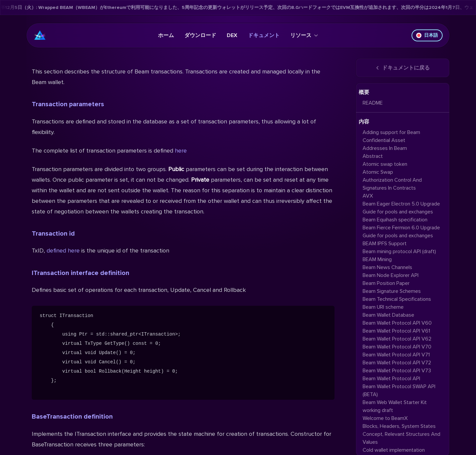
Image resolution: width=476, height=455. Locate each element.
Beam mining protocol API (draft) (399, 251)
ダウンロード (200, 35)
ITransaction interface (80, 273)
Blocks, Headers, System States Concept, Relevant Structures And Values (401, 434)
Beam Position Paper (386, 283)
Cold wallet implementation (394, 450)
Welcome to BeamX (385, 418)
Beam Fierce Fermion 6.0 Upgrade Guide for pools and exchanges (401, 232)
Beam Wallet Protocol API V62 (397, 339)
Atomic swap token (385, 164)
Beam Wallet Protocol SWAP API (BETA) (399, 390)
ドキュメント (264, 35)
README (373, 103)
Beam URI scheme (383, 307)
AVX (368, 196)
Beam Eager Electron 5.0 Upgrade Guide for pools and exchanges (401, 208)
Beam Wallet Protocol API (391, 379)
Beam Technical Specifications (397, 299)
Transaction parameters (68, 104)
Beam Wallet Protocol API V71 (396, 355)
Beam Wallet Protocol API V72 (397, 363)
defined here (63, 250)
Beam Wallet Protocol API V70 (397, 347)
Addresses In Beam (385, 148)
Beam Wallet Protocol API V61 (396, 331)
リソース (304, 35)
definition (115, 273)
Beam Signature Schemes (392, 291)
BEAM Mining (377, 259)
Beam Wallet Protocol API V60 (397, 323)
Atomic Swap (378, 172)
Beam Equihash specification (395, 220)
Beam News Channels (387, 267)
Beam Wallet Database (388, 315)
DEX (232, 35)
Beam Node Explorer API (391, 275)
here (181, 151)
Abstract (373, 156)
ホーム (166, 35)
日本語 (427, 35)
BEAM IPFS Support (385, 244)
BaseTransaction (72, 417)
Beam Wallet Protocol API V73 (397, 371)
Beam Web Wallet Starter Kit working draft (395, 406)
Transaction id (53, 234)
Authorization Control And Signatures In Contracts (392, 184)
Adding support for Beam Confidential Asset (391, 136)
